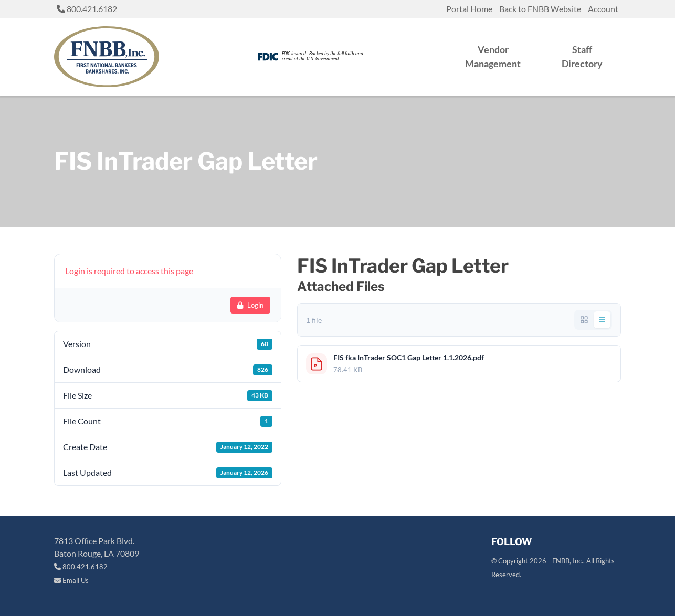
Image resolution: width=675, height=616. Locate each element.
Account (603, 9)
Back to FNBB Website (540, 9)
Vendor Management (493, 56)
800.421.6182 (87, 9)
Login (250, 305)
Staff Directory (582, 56)
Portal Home (469, 9)
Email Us (71, 580)
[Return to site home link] (107, 57)
